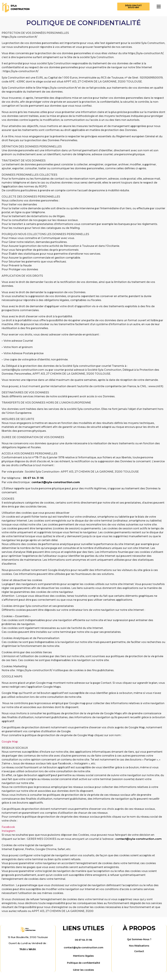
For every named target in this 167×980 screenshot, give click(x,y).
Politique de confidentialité (83, 963)
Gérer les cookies (83, 970)
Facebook (8, 827)
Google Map (10, 742)
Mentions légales (83, 956)
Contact (139, 951)
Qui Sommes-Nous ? (139, 939)
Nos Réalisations (139, 946)
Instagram (8, 831)
